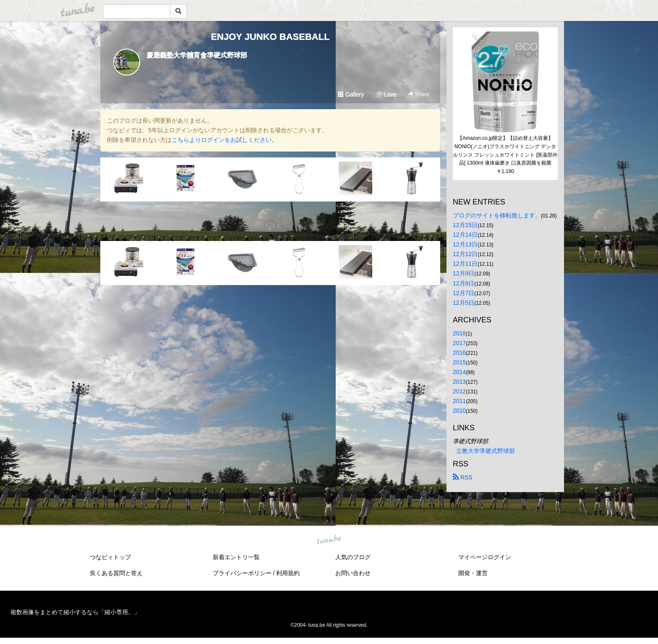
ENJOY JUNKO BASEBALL (270, 37)
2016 (459, 353)
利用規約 (288, 573)
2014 (459, 372)
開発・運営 (473, 573)
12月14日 (465, 235)
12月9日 (463, 273)
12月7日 (463, 293)
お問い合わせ (353, 573)
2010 (459, 411)
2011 (459, 401)
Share (419, 94)
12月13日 (465, 244)
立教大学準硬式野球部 (486, 451)
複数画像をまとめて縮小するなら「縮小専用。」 (75, 612)
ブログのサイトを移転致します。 (497, 215)
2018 (459, 333)
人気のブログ (353, 557)
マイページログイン (485, 557)
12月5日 (463, 303)
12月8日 (463, 283)
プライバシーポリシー (242, 573)
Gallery (351, 94)
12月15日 (465, 225)
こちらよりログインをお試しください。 (225, 140)
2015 (459, 362)
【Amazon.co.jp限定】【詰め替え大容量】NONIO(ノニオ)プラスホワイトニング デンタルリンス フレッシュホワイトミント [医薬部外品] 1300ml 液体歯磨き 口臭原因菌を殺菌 (505, 151)
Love (386, 94)
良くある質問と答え (116, 573)
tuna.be (329, 540)
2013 (459, 382)
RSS (463, 477)
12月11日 (465, 264)
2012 (459, 391)
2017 (459, 343)
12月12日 (465, 254)
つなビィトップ (110, 557)
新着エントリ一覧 (236, 557)
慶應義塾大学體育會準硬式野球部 (197, 55)
